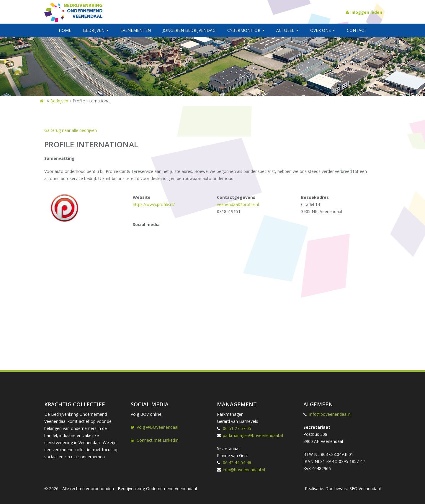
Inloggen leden (364, 12)
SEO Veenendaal (365, 489)
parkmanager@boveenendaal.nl (253, 435)
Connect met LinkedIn (155, 440)
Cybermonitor (246, 30)
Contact (357, 30)
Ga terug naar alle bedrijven (71, 130)
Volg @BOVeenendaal (155, 427)
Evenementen (136, 30)
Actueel (287, 30)
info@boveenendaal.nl (244, 470)
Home (65, 30)
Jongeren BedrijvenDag (189, 30)
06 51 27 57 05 (237, 428)
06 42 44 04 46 (237, 463)
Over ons (323, 30)
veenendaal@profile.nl (238, 204)
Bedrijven (96, 30)
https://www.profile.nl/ (154, 204)
